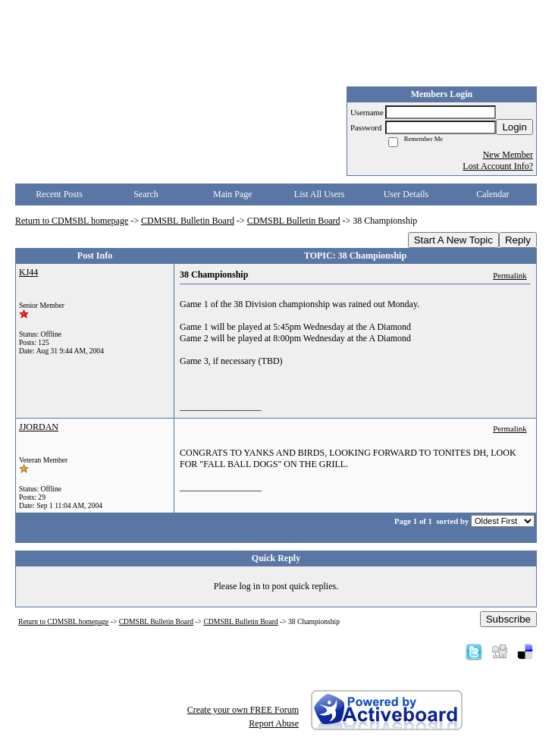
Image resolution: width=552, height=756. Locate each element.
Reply (518, 240)
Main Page (233, 194)
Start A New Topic (453, 240)
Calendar (492, 194)
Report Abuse (274, 723)
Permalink (510, 275)
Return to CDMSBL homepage (72, 221)
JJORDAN (39, 427)
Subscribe (508, 619)
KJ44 (28, 272)
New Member (508, 155)
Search (146, 194)
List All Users (320, 194)
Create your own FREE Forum (243, 710)
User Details (406, 194)
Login (514, 127)
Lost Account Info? (498, 166)
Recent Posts (59, 194)
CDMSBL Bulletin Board (188, 221)
